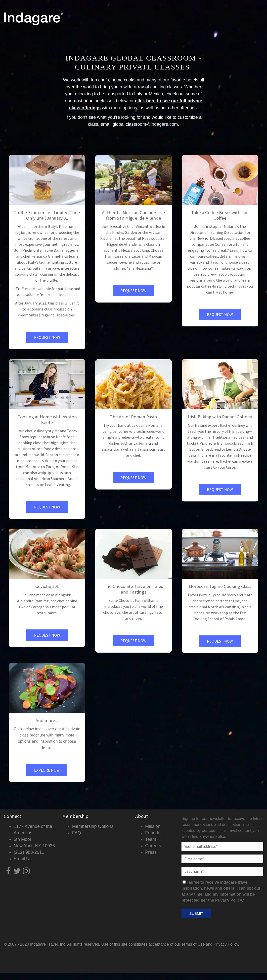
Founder (154, 833)
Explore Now (47, 770)
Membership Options (93, 826)
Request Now (47, 337)
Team (151, 839)
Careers (153, 846)
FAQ (77, 833)
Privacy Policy (226, 944)
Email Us (23, 859)
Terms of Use (193, 944)
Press (151, 852)
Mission (153, 826)
